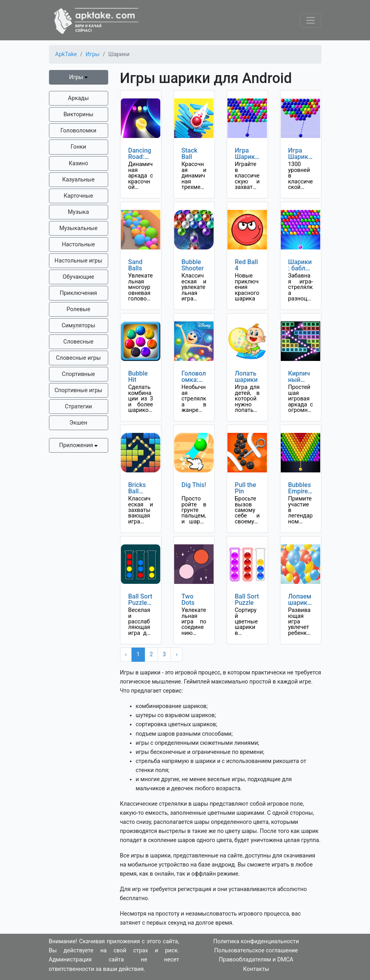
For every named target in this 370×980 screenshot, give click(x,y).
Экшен (78, 423)
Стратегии (78, 407)
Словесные (78, 342)
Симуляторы (78, 326)
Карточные (78, 196)
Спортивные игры (78, 390)
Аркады (78, 98)
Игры (78, 77)
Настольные (79, 245)
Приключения (78, 293)
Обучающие (79, 277)
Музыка (78, 212)
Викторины (79, 114)
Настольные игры (78, 261)
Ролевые (78, 309)
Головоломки (78, 131)
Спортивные (79, 374)
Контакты (256, 969)
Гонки (78, 147)
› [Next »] (177, 654)
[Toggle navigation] (311, 20)
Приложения (79, 445)
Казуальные (78, 180)
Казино (78, 163)
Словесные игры (79, 358)
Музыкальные (78, 228)
